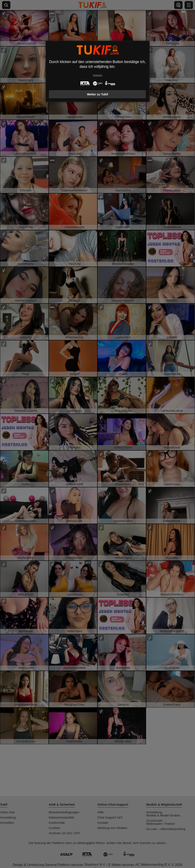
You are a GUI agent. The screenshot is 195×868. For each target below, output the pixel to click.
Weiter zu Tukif (97, 94)
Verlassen (98, 75)
